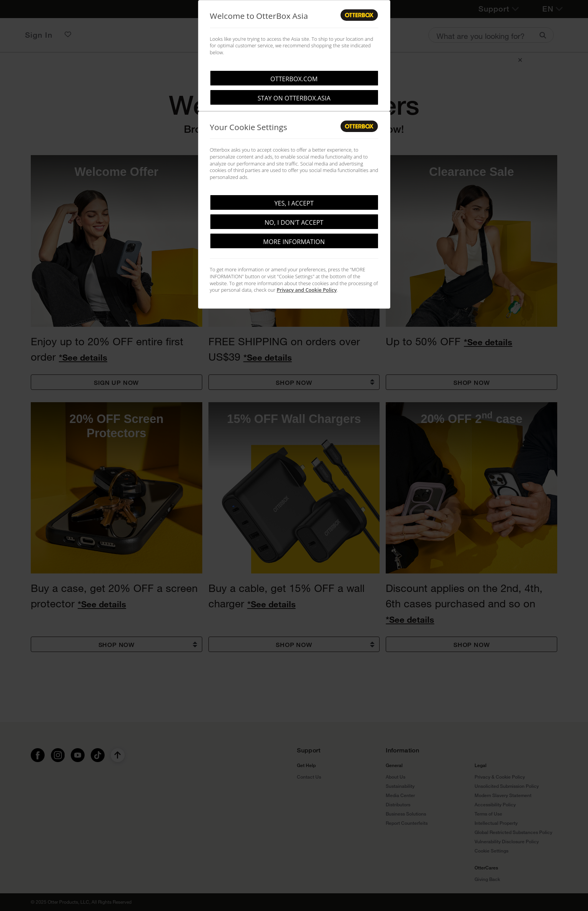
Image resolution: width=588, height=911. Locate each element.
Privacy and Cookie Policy (307, 290)
